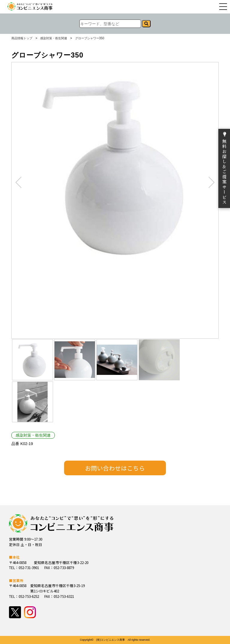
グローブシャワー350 (90, 38)
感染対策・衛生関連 (54, 38)
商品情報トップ (22, 38)
